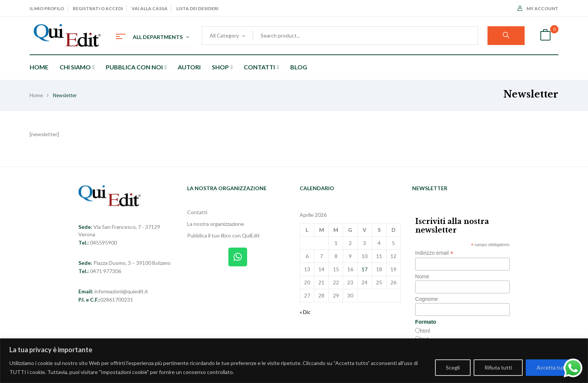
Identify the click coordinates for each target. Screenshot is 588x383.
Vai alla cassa (150, 8)
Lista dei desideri (197, 8)
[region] (294, 361)
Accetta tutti (552, 367)
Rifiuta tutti (498, 367)
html (425, 331)
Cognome (427, 299)
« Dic (305, 312)
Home (36, 95)
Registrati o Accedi (98, 8)
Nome (422, 276)
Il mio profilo (47, 8)
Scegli (453, 367)
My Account (538, 8)
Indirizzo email (434, 253)
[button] (545, 36)
